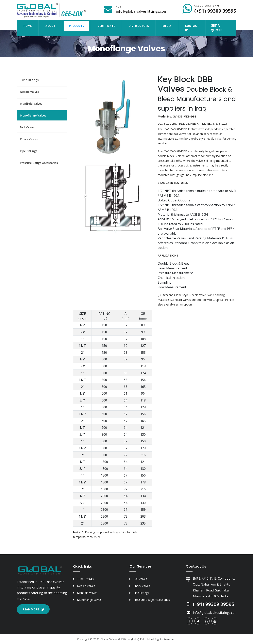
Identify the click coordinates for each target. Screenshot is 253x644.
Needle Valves (29, 92)
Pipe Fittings (29, 151)
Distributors (139, 26)
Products (76, 26)
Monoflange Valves (33, 115)
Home (30, 26)
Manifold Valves (31, 104)
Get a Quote (216, 28)
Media (167, 26)
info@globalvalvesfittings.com (142, 11)
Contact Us (192, 28)
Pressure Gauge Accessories (39, 163)
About (50, 26)
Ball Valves (27, 127)
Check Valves (29, 139)
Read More (33, 609)
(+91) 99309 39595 (215, 11)
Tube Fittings (29, 80)
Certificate (106, 26)
